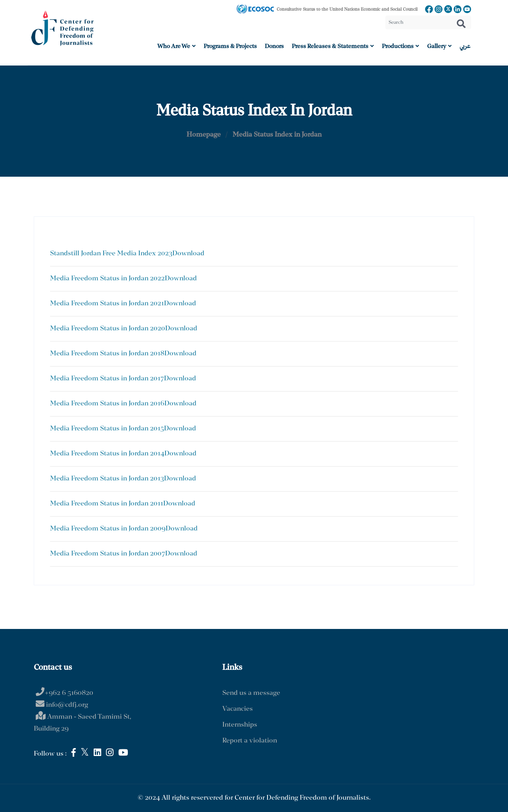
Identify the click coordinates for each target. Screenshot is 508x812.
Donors (274, 46)
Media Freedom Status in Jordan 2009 (108, 529)
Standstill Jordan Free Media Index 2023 (111, 254)
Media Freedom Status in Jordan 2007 (108, 554)
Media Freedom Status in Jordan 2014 (107, 454)
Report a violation (250, 741)
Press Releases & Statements (333, 46)
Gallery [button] (439, 46)
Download (188, 254)
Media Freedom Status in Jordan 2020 (108, 329)
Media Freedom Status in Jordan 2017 (107, 379)
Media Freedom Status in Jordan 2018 (107, 354)
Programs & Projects (230, 46)
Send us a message (251, 693)
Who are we (176, 46)
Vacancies (238, 709)
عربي (465, 46)
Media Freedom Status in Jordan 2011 (107, 504)
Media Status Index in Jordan (277, 135)
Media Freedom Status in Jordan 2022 (107, 279)
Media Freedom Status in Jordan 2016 (107, 404)
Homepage (204, 135)
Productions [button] (400, 46)
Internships (240, 725)
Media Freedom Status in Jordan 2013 (107, 479)
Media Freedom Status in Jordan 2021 (107, 304)
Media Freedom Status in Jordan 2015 (107, 429)
